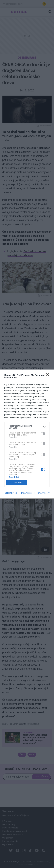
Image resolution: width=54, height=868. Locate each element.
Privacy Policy (43, 493)
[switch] (43, 434)
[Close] (48, 375)
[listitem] (27, 427)
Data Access (27, 493)
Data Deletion (11, 493)
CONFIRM (16, 483)
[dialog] (27, 434)
